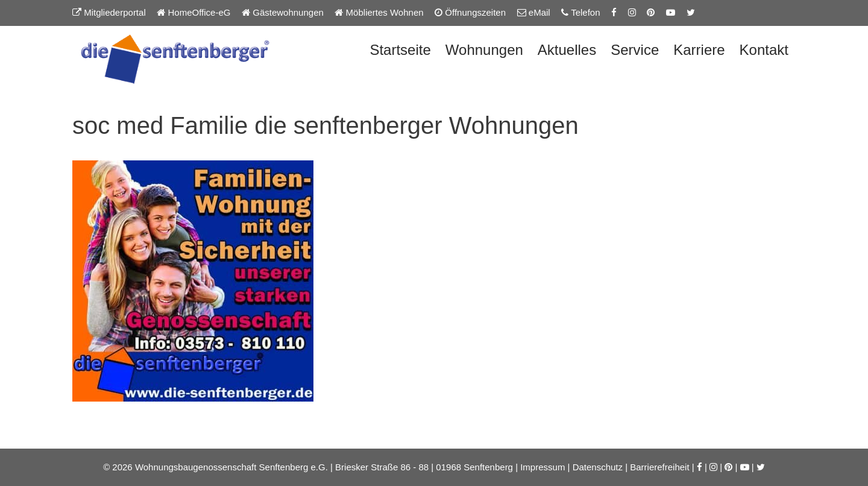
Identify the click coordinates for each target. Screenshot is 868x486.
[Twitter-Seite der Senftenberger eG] (691, 12)
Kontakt (764, 50)
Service (635, 50)
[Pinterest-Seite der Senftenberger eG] (651, 12)
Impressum (542, 467)
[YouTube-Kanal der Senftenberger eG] (671, 12)
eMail (534, 12)
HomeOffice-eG (193, 12)
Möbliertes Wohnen (379, 12)
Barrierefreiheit (659, 467)
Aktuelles (567, 50)
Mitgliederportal (109, 12)
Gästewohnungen (283, 12)
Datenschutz (598, 467)
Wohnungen (484, 50)
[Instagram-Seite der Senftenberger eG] (632, 12)
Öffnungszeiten (470, 12)
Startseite (400, 50)
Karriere (699, 50)
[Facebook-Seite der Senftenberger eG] (614, 12)
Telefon (580, 12)
